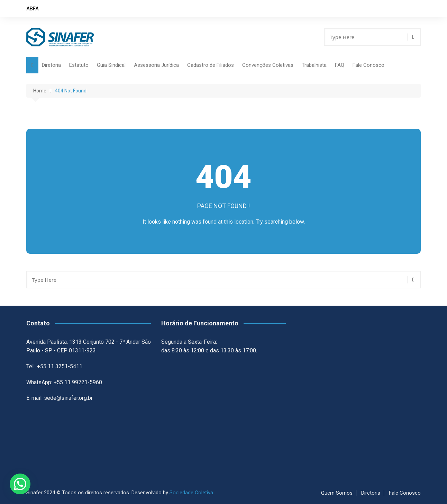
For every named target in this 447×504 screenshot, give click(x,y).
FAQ (340, 65)
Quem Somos (337, 493)
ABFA (33, 9)
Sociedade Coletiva (191, 493)
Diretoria (51, 65)
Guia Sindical (111, 65)
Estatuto (79, 65)
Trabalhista (314, 65)
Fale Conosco (368, 65)
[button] (20, 484)
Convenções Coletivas (268, 65)
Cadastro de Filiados (211, 65)
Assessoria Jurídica (156, 65)
